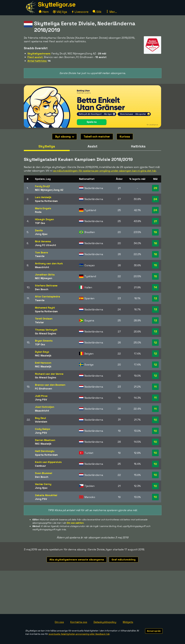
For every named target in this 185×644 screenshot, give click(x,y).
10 (155, 420)
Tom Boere (41, 252)
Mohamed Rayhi (45, 308)
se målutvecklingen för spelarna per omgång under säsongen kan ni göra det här (105, 171)
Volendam (41, 422)
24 (155, 199)
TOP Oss (40, 223)
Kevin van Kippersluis (48, 462)
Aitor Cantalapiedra (47, 296)
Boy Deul (40, 418)
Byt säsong (65, 137)
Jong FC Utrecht (46, 245)
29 (155, 188)
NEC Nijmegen (44, 190)
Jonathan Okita (45, 275)
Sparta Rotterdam (46, 201)
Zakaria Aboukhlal (46, 495)
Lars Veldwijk (43, 197)
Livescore (80, 12)
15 (155, 265)
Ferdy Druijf (42, 186)
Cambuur (40, 466)
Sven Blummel (44, 473)
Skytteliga (47, 146)
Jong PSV (41, 399)
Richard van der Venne (49, 374)
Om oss (59, 622)
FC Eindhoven (44, 389)
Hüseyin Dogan (44, 219)
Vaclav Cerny (43, 484)
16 (155, 243)
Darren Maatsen (45, 440)
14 (155, 287)
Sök (97, 12)
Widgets (128, 622)
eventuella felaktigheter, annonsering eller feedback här (79, 634)
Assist (92, 146)
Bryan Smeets (44, 341)
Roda (38, 212)
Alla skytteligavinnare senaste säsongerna (77, 560)
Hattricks (138, 146)
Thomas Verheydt (46, 330)
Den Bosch (42, 289)
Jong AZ (58, 190)
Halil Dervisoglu (45, 451)
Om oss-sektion (75, 523)
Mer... (111, 12)
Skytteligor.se (57, 4)
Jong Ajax (41, 234)
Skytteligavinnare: (39, 53)
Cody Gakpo (43, 429)
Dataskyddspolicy (105, 622)
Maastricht (42, 267)
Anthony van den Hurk (49, 263)
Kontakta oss (79, 622)
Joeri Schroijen (45, 407)
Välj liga (60, 12)
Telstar (39, 322)
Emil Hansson (43, 363)
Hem (44, 12)
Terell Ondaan (44, 319)
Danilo (39, 230)
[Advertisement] (92, 592)
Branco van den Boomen (50, 385)
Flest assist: (35, 57)
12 (155, 343)
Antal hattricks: (37, 61)
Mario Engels (43, 208)
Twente (40, 256)
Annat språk (154, 631)
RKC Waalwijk (43, 355)
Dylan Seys (42, 352)
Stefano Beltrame (46, 285)
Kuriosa (125, 137)
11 (155, 387)
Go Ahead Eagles (46, 333)
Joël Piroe (41, 396)
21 (155, 221)
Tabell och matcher (97, 137)
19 (155, 232)
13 (155, 298)
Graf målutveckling (124, 560)
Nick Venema (43, 241)
